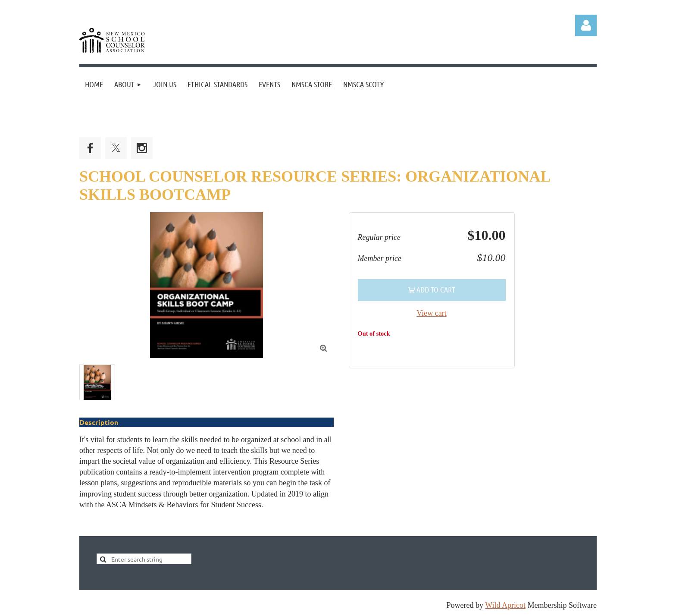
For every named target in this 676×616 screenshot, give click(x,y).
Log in (586, 25)
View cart (431, 313)
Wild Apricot (505, 605)
